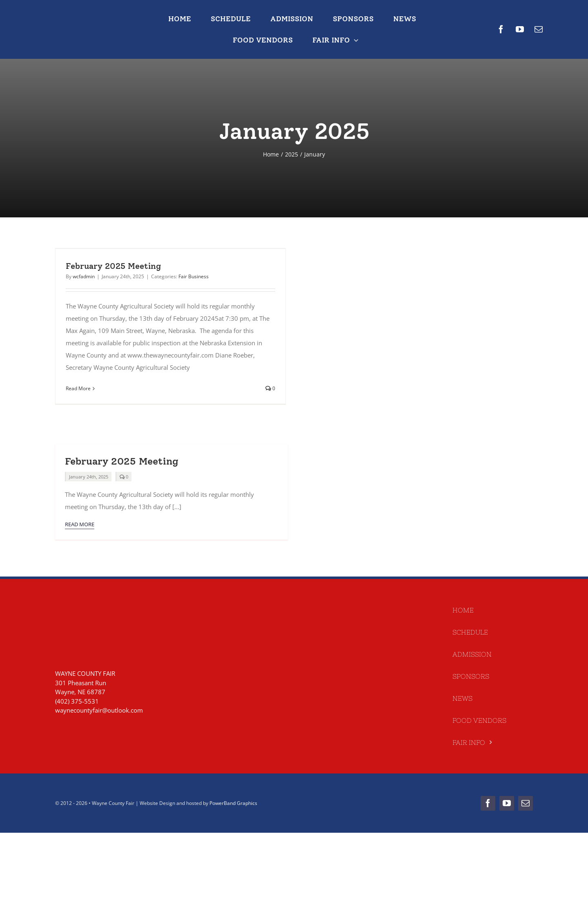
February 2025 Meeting (113, 266)
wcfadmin (84, 276)
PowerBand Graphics (233, 803)
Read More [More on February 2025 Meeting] (78, 388)
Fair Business (194, 276)
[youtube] (520, 29)
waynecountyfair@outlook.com (99, 710)
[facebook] (501, 29)
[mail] (539, 29)
